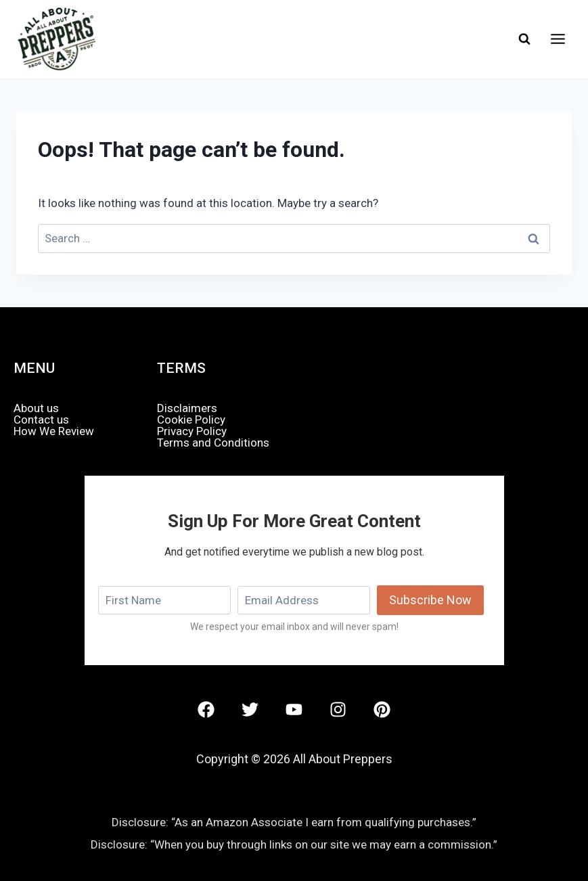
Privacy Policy (192, 431)
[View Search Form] (524, 39)
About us (36, 408)
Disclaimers (187, 408)
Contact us (41, 420)
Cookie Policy (191, 420)
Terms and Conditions (213, 443)
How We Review (54, 431)
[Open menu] (558, 39)
